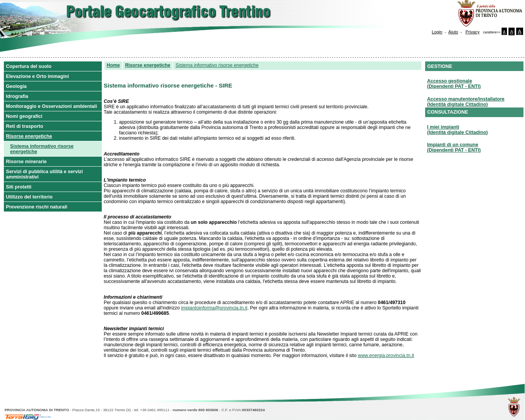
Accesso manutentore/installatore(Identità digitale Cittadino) (466, 102)
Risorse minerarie (26, 162)
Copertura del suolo (29, 66)
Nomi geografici (24, 116)
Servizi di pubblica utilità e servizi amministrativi (45, 174)
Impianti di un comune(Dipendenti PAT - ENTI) (454, 147)
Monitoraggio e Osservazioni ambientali (52, 106)
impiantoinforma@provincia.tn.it (214, 308)
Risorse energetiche (29, 136)
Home (113, 65)
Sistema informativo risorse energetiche (42, 149)
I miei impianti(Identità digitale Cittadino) (457, 130)
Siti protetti (19, 187)
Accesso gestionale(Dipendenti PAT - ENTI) (454, 84)
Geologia (17, 86)
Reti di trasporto (25, 126)
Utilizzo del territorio (29, 197)
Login (437, 32)
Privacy (473, 32)
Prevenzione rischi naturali (37, 207)
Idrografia (17, 96)
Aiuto (453, 32)
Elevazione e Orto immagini (38, 76)
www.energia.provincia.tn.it (386, 356)
